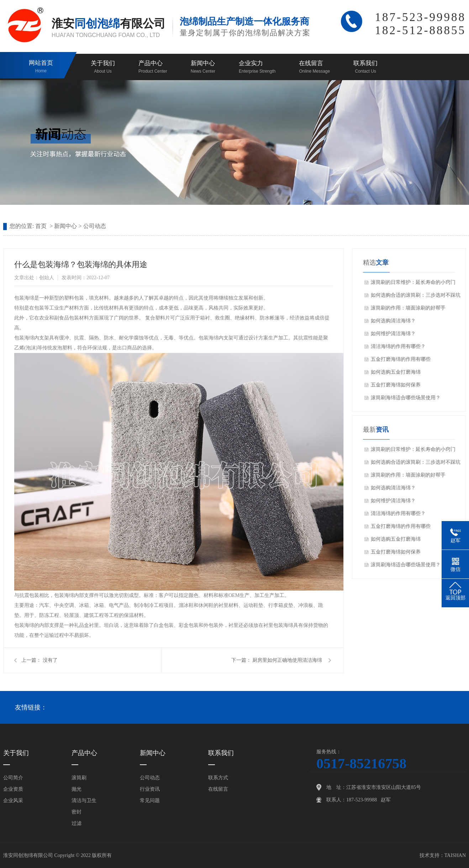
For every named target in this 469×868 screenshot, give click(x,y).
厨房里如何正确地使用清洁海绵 (287, 660)
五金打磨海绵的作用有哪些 (401, 359)
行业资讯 (150, 789)
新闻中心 (203, 67)
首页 (41, 226)
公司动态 (95, 226)
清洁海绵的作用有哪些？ (398, 346)
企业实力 (257, 67)
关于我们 (103, 67)
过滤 (77, 823)
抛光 (77, 789)
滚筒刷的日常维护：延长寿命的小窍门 (413, 282)
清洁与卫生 (84, 801)
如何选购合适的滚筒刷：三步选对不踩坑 (416, 295)
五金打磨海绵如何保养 (396, 385)
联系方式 (218, 778)
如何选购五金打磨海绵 (396, 372)
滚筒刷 (79, 778)
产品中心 (153, 67)
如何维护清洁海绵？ (393, 334)
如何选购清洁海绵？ (393, 321)
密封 (77, 812)
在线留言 (314, 67)
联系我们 (365, 67)
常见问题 (150, 801)
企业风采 (13, 801)
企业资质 (13, 789)
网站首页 (41, 67)
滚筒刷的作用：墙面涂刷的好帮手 (408, 308)
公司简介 (13, 778)
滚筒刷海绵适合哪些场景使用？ (406, 398)
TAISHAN (455, 855)
